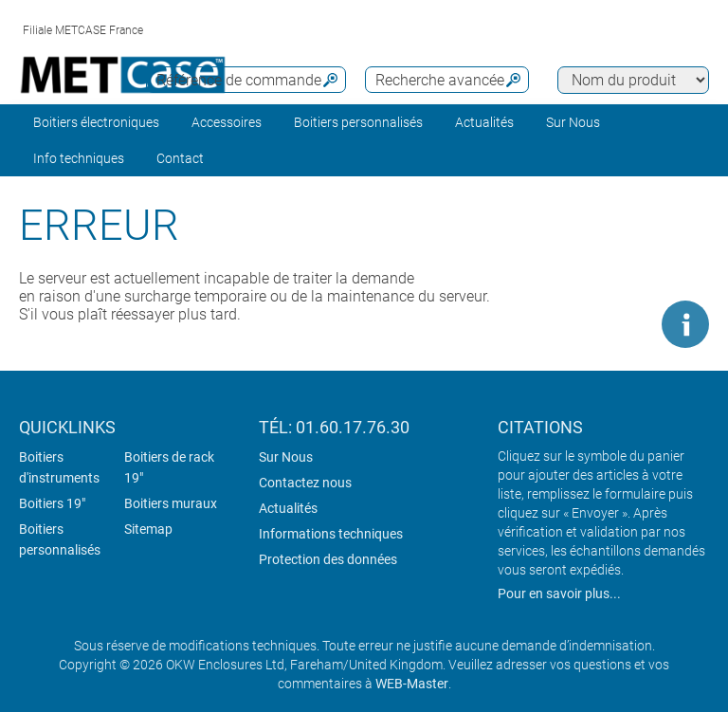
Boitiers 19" (52, 503)
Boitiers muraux (171, 503)
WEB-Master (412, 684)
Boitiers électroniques (96, 122)
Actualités (484, 122)
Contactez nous (305, 483)
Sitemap (148, 529)
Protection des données (328, 559)
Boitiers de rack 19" (169, 467)
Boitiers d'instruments (59, 467)
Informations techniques (331, 534)
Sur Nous (286, 457)
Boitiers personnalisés (358, 122)
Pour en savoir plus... (559, 593)
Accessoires (227, 122)
